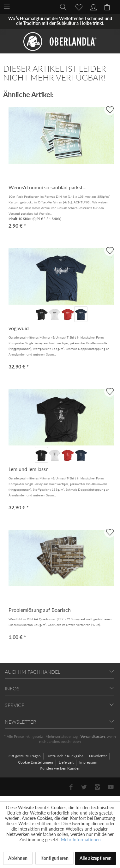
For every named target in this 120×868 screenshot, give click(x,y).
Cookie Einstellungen (36, 762)
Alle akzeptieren (96, 858)
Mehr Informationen (81, 840)
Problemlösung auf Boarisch (40, 610)
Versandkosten (93, 736)
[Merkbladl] (77, 7)
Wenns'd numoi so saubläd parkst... (48, 187)
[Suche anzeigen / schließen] (62, 7)
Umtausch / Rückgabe (65, 756)
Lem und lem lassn (29, 469)
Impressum (89, 762)
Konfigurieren (54, 858)
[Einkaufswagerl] (108, 7)
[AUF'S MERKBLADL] (110, 110)
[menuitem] (10, 6)
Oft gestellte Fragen (25, 756)
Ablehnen (18, 858)
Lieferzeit (67, 762)
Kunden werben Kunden (60, 768)
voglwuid (19, 328)
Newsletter (98, 756)
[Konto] (93, 7)
